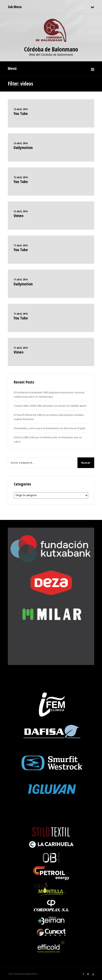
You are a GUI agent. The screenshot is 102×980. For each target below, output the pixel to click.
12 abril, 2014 (21, 109)
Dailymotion (23, 148)
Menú (12, 68)
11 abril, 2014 (21, 245)
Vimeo (18, 216)
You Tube (21, 113)
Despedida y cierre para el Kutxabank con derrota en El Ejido (50, 428)
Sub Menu (15, 7)
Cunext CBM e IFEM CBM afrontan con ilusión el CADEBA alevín (50, 406)
